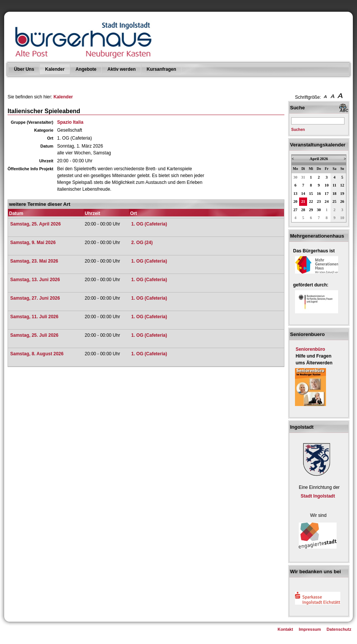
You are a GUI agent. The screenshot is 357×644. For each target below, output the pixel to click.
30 (296, 177)
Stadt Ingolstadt (318, 496)
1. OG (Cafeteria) (149, 224)
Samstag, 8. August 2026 (37, 354)
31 (303, 177)
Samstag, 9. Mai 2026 (33, 243)
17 (327, 194)
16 (319, 194)
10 (327, 185)
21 (303, 201)
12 (342, 185)
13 (296, 194)
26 (342, 201)
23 (319, 201)
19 (342, 194)
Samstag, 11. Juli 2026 (34, 317)
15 (311, 194)
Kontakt (285, 629)
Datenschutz (339, 629)
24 (327, 201)
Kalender (55, 69)
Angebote (86, 69)
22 (311, 201)
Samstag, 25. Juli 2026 (34, 335)
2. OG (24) (142, 243)
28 (303, 210)
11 (334, 185)
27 (296, 210)
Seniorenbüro (310, 349)
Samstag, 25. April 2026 (36, 224)
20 (296, 201)
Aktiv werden (122, 69)
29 (311, 210)
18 (334, 194)
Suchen (298, 130)
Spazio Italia (70, 122)
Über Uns (24, 69)
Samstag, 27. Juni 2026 (35, 298)
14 (303, 194)
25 (334, 201)
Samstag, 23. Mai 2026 (34, 261)
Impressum (310, 629)
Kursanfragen (161, 69)
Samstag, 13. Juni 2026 (35, 280)
